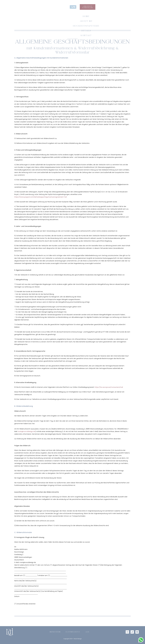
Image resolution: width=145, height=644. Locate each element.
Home (28, 19)
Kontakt (115, 19)
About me (45, 19)
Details (97, 19)
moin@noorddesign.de (27, 431)
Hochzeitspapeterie (72, 19)
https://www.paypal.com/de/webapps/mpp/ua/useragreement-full (41, 197)
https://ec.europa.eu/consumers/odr (109, 387)
